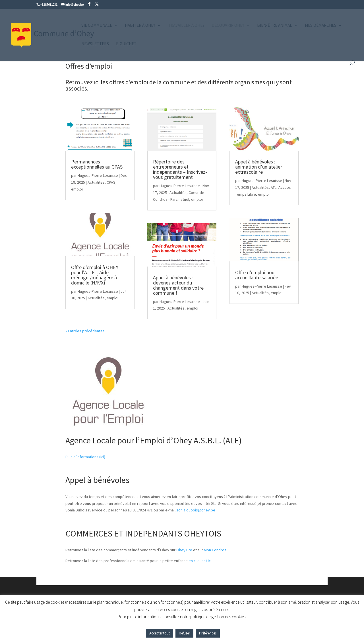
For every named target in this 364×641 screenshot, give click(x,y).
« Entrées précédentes (85, 331)
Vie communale (97, 26)
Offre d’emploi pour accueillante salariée (257, 275)
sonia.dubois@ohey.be (196, 510)
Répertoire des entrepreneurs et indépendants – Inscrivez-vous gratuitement (180, 169)
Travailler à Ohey (186, 26)
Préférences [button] (208, 633)
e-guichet (126, 44)
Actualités (96, 182)
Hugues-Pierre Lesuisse (98, 175)
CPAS (111, 182)
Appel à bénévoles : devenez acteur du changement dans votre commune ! (178, 285)
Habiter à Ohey (140, 26)
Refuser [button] (184, 633)
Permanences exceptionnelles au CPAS (97, 164)
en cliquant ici (200, 561)
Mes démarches (321, 26)
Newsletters (95, 44)
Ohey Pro (184, 550)
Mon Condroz (215, 550)
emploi (77, 189)
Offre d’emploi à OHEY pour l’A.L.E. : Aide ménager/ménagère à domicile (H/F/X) (95, 275)
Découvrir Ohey (228, 26)
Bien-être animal (275, 26)
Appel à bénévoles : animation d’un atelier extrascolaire (259, 167)
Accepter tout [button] (160, 633)
